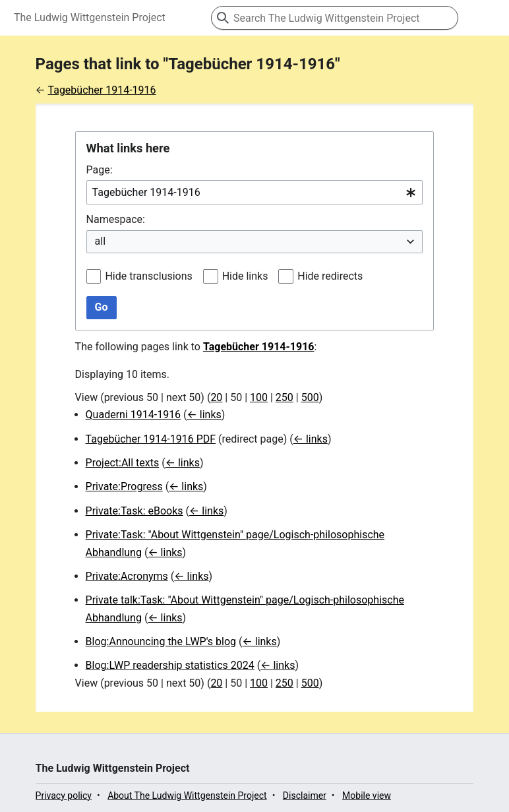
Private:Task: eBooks (135, 511)
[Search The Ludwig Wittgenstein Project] (335, 18)
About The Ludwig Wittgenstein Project (187, 796)
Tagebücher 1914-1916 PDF (151, 439)
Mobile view (367, 796)
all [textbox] (100, 241)
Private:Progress (124, 486)
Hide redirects (330, 276)
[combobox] (255, 192)
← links (204, 415)
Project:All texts (123, 463)
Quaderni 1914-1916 (134, 415)
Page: (100, 170)
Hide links (245, 276)
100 (259, 397)
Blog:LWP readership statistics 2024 (170, 665)
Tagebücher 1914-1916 (102, 90)
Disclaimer (305, 796)
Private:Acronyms (127, 576)
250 (284, 397)
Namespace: (116, 219)
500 (310, 397)
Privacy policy (64, 796)
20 (216, 397)
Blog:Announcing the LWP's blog (161, 641)
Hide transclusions (148, 276)
